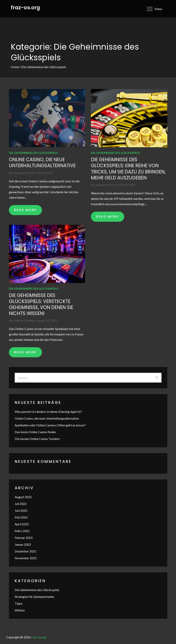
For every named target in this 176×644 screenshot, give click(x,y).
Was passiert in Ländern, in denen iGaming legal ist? (48, 412)
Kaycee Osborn (24, 173)
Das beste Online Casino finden (35, 432)
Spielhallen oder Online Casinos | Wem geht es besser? (50, 425)
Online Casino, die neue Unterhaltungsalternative (42, 163)
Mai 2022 (21, 517)
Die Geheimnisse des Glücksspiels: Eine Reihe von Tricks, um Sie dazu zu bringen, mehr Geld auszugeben (128, 169)
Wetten (20, 610)
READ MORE (26, 210)
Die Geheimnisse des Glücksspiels (33, 153)
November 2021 (26, 558)
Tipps (19, 603)
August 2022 (23, 497)
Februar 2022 (24, 538)
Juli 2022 (21, 504)
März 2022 (22, 531)
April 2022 (22, 524)
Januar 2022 (23, 544)
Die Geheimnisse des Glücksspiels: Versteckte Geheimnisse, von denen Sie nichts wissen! (41, 304)
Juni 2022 (21, 510)
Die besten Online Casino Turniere (37, 439)
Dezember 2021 (26, 551)
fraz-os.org (25, 8)
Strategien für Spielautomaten (34, 597)
